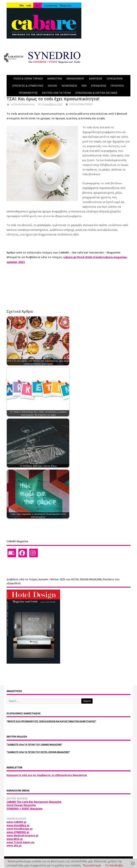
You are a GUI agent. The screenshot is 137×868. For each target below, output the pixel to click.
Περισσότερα (92, 865)
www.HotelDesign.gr (20, 829)
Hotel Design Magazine (21, 805)
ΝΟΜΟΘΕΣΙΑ (69, 86)
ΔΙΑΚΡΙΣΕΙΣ (96, 78)
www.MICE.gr (15, 839)
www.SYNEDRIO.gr (18, 832)
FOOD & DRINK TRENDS (28, 78)
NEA (84, 86)
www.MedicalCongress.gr (22, 836)
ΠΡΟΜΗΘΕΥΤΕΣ (28, 93)
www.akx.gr (14, 846)
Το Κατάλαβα (114, 865)
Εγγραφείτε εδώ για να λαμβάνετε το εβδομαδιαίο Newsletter (47, 775)
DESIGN (52, 86)
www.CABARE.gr (17, 822)
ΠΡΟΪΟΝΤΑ (117, 86)
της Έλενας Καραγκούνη (22, 104)
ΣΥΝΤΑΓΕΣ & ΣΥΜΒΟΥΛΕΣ (28, 86)
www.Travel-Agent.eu (21, 842)
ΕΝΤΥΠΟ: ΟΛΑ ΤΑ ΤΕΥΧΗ (56, 93)
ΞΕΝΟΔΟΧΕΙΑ (115, 78)
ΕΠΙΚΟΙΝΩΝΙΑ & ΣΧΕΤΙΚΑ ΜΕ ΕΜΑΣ (96, 93)
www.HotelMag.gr (18, 825)
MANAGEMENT (75, 78)
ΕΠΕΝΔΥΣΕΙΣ (99, 86)
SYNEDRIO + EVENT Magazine (25, 809)
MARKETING (55, 78)
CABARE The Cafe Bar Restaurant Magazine (34, 802)
